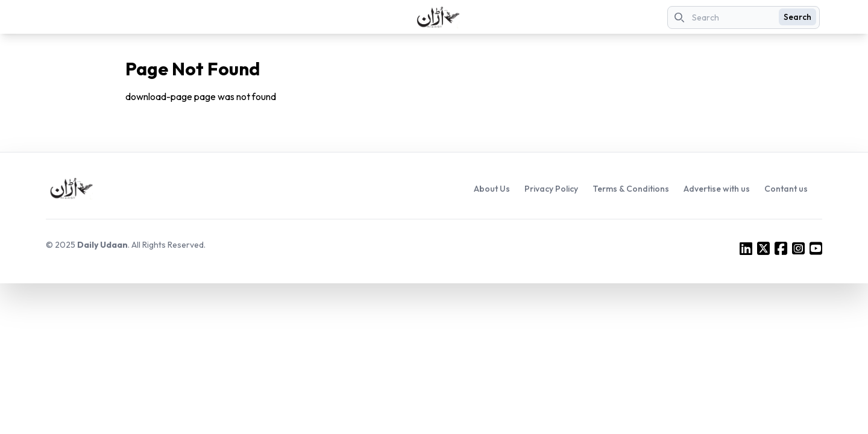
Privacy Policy (551, 189)
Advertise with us (717, 189)
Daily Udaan (102, 245)
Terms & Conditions (631, 189)
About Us (492, 189)
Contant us (786, 189)
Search (797, 17)
